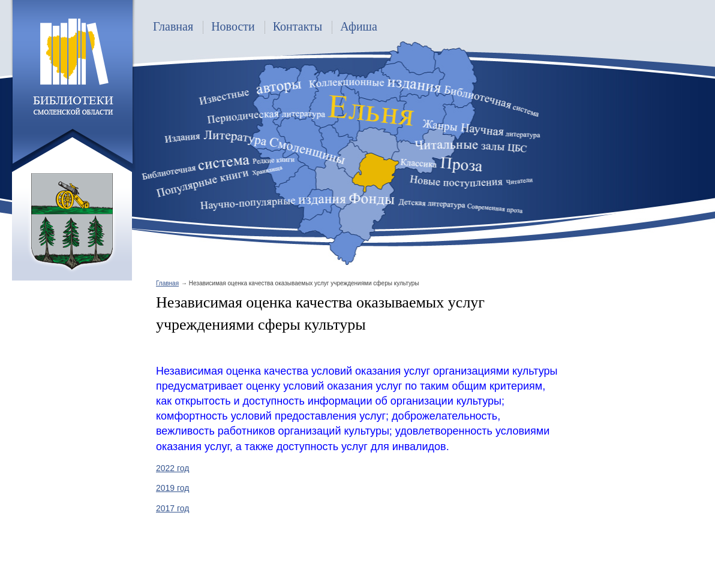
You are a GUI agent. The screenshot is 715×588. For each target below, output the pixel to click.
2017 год (172, 508)
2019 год (172, 488)
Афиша (359, 26)
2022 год (172, 468)
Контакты (298, 26)
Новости (233, 26)
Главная (173, 26)
